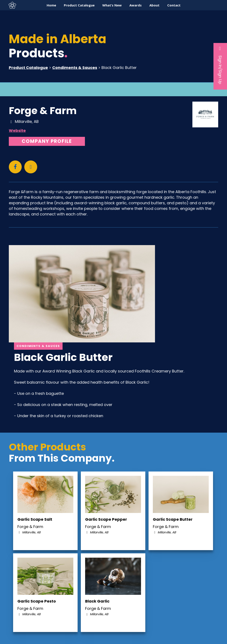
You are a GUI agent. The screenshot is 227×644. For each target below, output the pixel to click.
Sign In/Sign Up (220, 65)
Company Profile (47, 141)
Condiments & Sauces (75, 68)
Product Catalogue (28, 68)
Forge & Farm (43, 111)
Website (17, 130)
